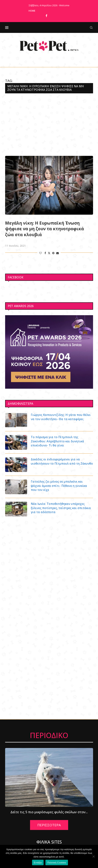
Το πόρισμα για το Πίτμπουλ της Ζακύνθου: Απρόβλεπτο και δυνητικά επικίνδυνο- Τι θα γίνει (57, 441)
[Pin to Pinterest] (53, 253)
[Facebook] (46, 16)
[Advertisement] (49, 125)
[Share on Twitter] (49, 253)
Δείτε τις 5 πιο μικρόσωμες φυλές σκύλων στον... (49, 812)
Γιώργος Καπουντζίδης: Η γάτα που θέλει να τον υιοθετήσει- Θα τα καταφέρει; (61, 417)
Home (32, 11)
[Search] (91, 28)
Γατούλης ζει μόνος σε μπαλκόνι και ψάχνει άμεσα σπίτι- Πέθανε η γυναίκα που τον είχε (59, 486)
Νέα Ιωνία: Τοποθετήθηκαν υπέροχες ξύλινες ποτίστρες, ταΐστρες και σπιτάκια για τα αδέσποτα (61, 508)
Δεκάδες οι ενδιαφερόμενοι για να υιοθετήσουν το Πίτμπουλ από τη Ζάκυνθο (62, 461)
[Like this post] (40, 253)
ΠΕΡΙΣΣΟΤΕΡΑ (49, 825)
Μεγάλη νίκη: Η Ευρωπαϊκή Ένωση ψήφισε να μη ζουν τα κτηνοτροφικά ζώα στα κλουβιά (45, 229)
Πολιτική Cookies (57, 863)
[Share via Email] (58, 253)
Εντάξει (38, 863)
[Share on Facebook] (45, 253)
